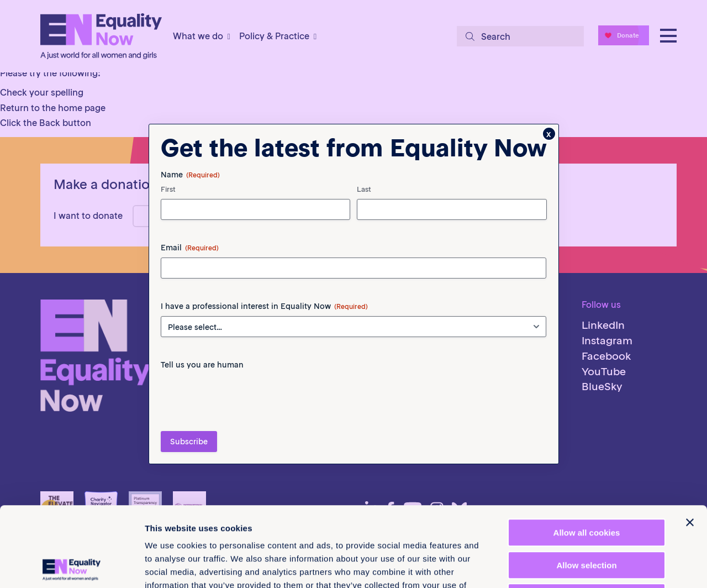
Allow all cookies (587, 453)
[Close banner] (690, 443)
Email (190, 269)
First (168, 211)
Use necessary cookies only (587, 518)
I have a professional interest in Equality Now (264, 328)
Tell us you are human (202, 386)
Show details (580, 566)
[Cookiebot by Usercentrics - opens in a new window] (72, 566)
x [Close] (549, 155)
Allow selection (586, 485)
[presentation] (245, 418)
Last (364, 211)
